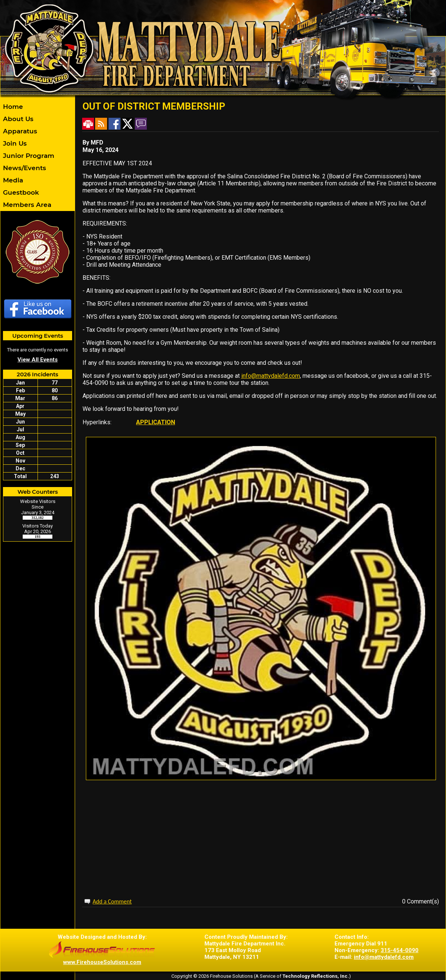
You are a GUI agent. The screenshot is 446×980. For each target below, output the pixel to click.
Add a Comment (112, 901)
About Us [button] (17, 119)
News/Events (24, 168)
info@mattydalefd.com (271, 376)
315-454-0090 (400, 950)
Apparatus (19, 131)
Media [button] (12, 180)
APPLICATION (156, 422)
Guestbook (20, 192)
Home (12, 107)
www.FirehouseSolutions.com (102, 962)
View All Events (38, 360)
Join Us (14, 143)
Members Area (26, 205)
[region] (38, 156)
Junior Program (28, 156)
